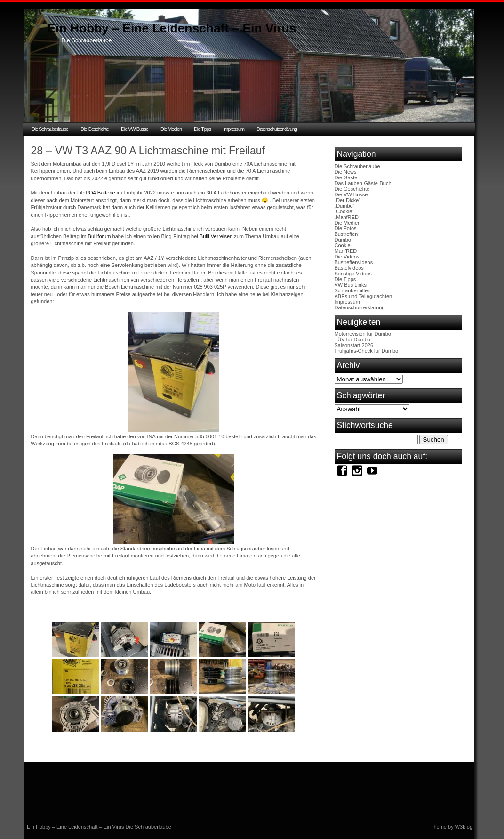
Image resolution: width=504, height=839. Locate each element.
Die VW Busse (135, 129)
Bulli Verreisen (216, 236)
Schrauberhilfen (353, 290)
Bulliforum (100, 236)
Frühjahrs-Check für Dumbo (367, 351)
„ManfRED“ (348, 217)
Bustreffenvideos (354, 262)
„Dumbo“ (345, 206)
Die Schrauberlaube (50, 129)
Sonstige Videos (353, 274)
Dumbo (343, 240)
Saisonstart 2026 (354, 345)
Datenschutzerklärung (277, 129)
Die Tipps (202, 129)
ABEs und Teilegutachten (364, 296)
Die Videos (347, 257)
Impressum (234, 129)
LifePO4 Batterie (96, 193)
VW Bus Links (351, 285)
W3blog (464, 827)
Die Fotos (346, 228)
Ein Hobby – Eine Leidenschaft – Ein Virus (172, 28)
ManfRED (346, 251)
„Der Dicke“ (348, 200)
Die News (346, 172)
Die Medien (171, 129)
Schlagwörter (361, 395)
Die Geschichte (95, 129)
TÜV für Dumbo (352, 339)
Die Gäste (346, 177)
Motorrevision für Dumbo (363, 334)
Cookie (343, 245)
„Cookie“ (344, 211)
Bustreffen (346, 234)
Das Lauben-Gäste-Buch (363, 183)
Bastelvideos (349, 268)
